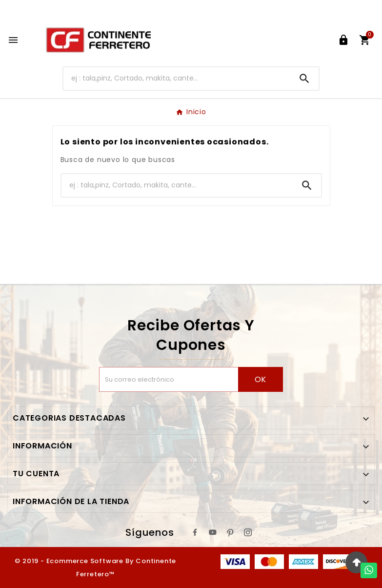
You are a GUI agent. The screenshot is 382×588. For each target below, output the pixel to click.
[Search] (304, 79)
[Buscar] (177, 78)
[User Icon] (343, 40)
